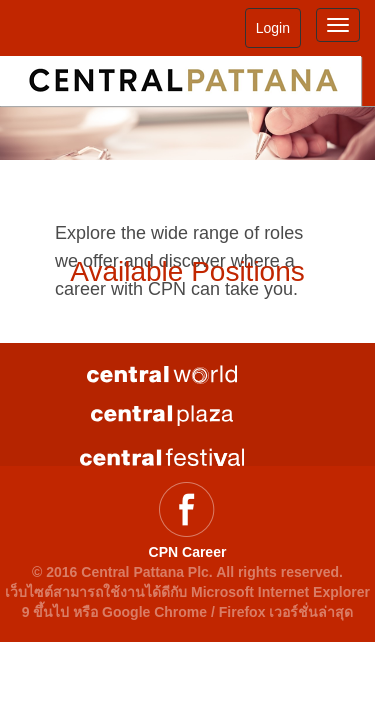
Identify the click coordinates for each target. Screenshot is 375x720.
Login (273, 28)
